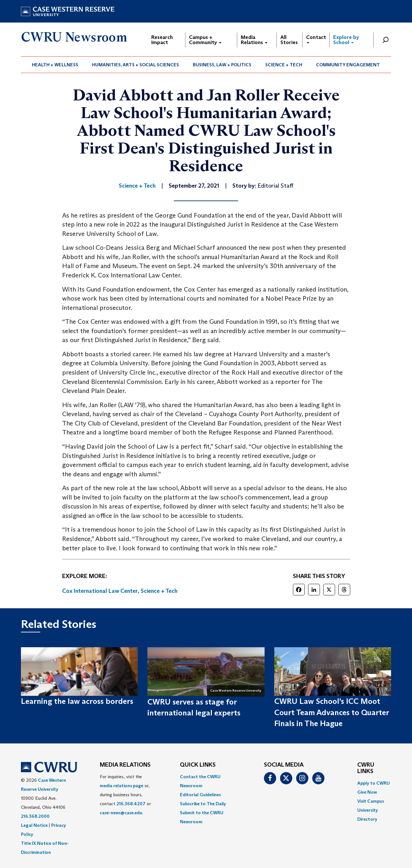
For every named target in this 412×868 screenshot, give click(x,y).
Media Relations (254, 40)
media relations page (122, 786)
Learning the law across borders (77, 701)
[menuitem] (55, 65)
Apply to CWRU (374, 783)
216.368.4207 (131, 804)
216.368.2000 (35, 816)
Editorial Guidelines (200, 795)
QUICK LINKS (198, 765)
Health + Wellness (55, 65)
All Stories (289, 40)
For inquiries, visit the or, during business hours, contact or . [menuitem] (125, 795)
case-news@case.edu (121, 813)
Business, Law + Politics (222, 65)
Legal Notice (34, 825)
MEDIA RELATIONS (125, 765)
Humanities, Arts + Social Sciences (136, 65)
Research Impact (162, 40)
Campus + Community (205, 40)
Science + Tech (284, 65)
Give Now (367, 792)
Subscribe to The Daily (203, 804)
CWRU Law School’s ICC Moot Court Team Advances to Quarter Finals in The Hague (332, 712)
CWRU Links (366, 768)
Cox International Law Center (100, 591)
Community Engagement (348, 65)
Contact (316, 39)
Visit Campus (371, 801)
